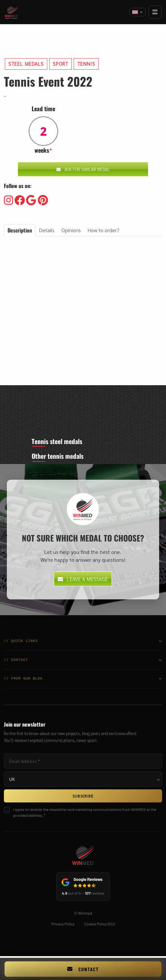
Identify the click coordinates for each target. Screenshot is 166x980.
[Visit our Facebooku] (20, 200)
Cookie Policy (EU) (100, 925)
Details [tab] (47, 230)
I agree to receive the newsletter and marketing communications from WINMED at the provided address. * (85, 814)
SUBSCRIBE (83, 797)
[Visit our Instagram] (8, 200)
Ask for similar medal (83, 169)
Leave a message (83, 580)
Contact (83, 969)
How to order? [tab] (104, 230)
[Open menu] (155, 12)
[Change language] (137, 12)
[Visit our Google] (31, 200)
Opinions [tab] (71, 230)
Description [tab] (20, 230)
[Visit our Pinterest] (43, 200)
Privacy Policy (63, 925)
